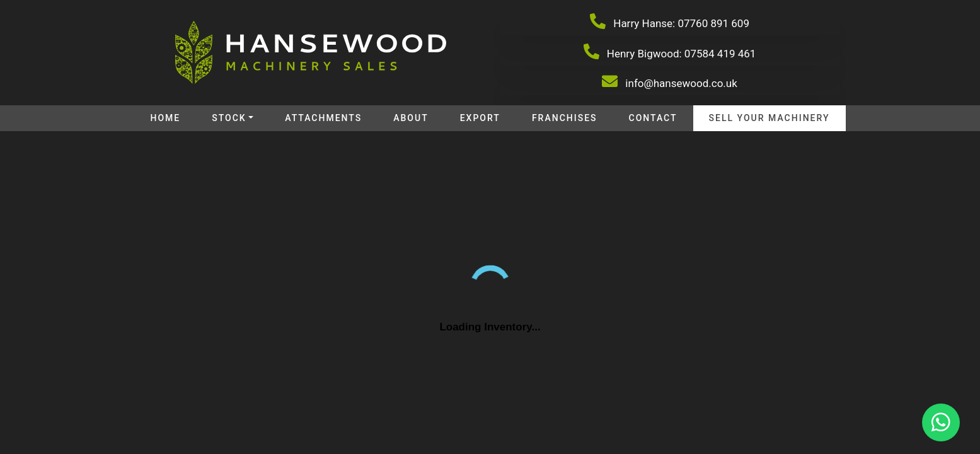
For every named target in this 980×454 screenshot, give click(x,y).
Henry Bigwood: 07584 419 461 (670, 52)
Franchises (565, 118)
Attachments (323, 118)
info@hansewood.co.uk (670, 81)
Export (480, 118)
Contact (653, 118)
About (411, 118)
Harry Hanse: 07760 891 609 (670, 21)
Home (165, 118)
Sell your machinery (770, 118)
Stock (229, 118)
